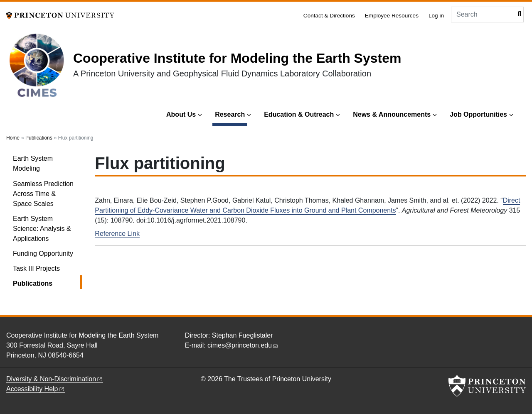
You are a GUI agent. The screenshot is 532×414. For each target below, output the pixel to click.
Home (13, 138)
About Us (181, 114)
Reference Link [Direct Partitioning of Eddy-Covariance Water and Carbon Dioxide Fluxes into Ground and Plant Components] (117, 234)
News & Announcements (392, 114)
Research (231, 114)
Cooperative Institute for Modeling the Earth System (237, 58)
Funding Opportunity (43, 254)
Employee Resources (392, 16)
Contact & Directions (329, 16)
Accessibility (36, 389)
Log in (436, 16)
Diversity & (55, 379)
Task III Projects (36, 268)
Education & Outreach (299, 114)
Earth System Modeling (33, 163)
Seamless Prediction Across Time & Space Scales (43, 194)
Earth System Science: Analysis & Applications (42, 229)
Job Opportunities (478, 114)
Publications (39, 138)
